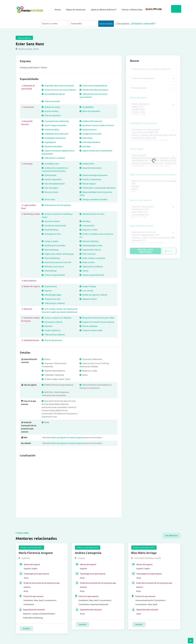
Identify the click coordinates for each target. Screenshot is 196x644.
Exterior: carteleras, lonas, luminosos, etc (97, 236)
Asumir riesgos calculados (54, 125)
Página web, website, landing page (58, 254)
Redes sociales (87, 262)
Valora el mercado (51, 101)
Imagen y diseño (50, 241)
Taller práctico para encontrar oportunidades (93, 96)
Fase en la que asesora (141, 200)
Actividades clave (50, 164)
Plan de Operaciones (52, 340)
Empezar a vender (88, 230)
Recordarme (122, 24)
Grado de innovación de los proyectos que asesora (153, 175)
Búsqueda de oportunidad (28, 87)
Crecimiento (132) (153, 209)
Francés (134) (153, 112)
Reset (169, 251)
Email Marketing (50, 230)
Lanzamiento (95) (153, 215)
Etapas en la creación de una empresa (97, 322)
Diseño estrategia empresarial (93, 175)
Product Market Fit (51, 330)
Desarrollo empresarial (90, 168)
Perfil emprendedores (90, 142)
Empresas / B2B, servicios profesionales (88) (153, 238)
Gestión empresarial (52, 179)
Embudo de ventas (51, 107)
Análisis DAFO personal (91, 121)
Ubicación (27, 309)
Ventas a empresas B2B (53, 275)
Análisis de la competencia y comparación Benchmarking (55, 169)
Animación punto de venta (92, 214)
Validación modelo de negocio (30, 319)
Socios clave (48, 199)
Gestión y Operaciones (90, 179)
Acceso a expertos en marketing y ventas (57, 216)
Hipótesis (47, 326)
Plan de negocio (88, 184)
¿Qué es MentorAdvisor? (104, 9)
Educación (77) (153, 240)
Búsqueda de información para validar (97, 318)
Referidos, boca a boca (53, 267)
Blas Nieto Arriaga (144, 553)
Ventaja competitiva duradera (93, 199)
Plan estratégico (50, 188)
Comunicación (87, 226)
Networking (86, 138)
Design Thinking (88, 286)
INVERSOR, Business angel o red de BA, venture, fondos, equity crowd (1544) (153, 158)
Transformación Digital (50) (153, 132)
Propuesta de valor (51, 299)
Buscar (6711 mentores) (146, 251)
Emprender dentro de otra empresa (58, 86)
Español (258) (153, 110)
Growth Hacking (50, 111)
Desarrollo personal (27, 123)
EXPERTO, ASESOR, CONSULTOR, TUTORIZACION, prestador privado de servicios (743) (153, 164)
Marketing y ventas (31, 214)
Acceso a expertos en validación (56, 318)
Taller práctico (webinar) (53, 158)
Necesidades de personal (54, 138)
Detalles (26, 629)
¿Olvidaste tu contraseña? (143, 24)
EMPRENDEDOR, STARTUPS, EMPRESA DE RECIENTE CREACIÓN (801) (153, 161)
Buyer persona (49, 286)
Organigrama (49, 142)
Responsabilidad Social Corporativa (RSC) (96, 194)
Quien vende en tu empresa (92, 258)
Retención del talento (52, 146)
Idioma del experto (138, 98)
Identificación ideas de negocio (94, 90)
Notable (153, 186)
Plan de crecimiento (51, 115)
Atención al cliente (51, 221)
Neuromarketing (50, 250)
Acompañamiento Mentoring (55, 121)
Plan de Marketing (51, 258)
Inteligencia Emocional (90, 134)
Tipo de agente (137, 149)
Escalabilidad (86, 107)
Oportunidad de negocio (53, 94)
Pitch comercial (87, 254)
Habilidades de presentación (55, 134)
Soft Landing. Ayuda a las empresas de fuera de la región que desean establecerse (59, 311)
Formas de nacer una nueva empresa (59, 90)
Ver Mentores (171, 536)
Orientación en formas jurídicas (56, 205)
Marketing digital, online (91, 246)
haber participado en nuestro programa (68, 437)
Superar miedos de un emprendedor (96, 151)
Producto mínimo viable (91, 330)
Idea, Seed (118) (153, 212)
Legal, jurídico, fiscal (29, 207)
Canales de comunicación (54, 226)
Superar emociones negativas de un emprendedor (58, 152)
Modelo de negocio (31, 286)
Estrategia (27, 164)
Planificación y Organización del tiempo (97, 188)
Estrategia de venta (51, 234)
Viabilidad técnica (30, 340)
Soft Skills (85, 146)
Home (58, 9)
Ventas (84, 271)
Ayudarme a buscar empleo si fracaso (97, 125)
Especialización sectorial (141, 226)
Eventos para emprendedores (93, 86)
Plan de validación (89, 326)
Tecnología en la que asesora (143, 123)
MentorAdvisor (29, 281)
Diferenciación (49, 175)
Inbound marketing (89, 241)
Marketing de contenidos (53, 246)
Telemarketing (49, 271)
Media (153, 189)
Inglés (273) (153, 107)
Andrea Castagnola (88, 553)
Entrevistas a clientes (52, 322)
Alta (153, 184)
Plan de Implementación (53, 184)
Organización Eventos (90, 250)
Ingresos (47, 291)
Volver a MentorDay (132, 9)
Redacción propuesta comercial (56, 262)
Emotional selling (50, 130)
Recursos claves (50, 192)
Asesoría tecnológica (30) (153, 138)
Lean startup (86, 291)
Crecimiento (28, 107)
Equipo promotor (88, 130)
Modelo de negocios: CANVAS (93, 295)
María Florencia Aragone (36, 553)
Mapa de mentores (76, 9)
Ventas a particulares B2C (92, 275)
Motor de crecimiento (90, 111)
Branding (85, 221)
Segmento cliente (88, 299)
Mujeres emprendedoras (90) (153, 235)
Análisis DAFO (87, 164)
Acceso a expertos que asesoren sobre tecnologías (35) (153, 135)
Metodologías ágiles (52, 295)
